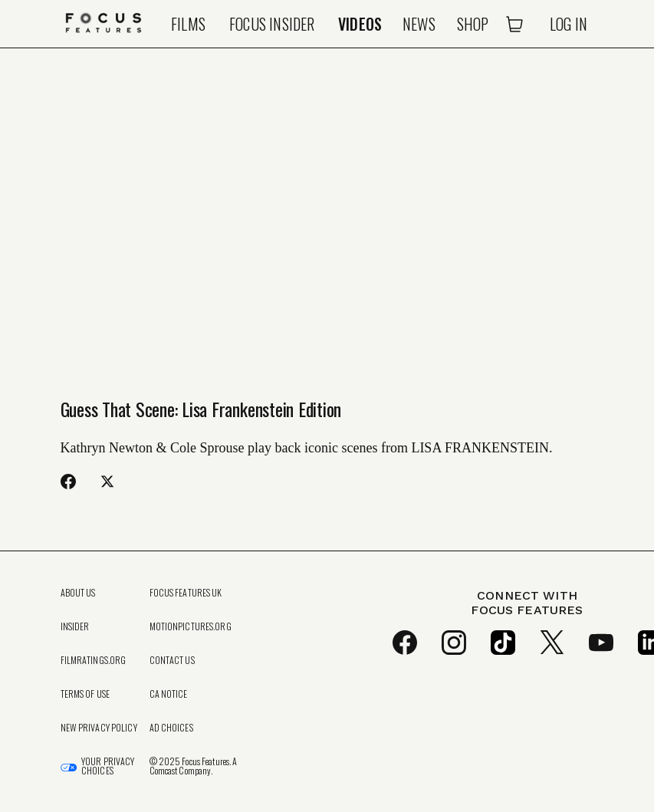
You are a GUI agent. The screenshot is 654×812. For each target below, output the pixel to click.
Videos (360, 24)
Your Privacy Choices (108, 766)
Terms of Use (85, 694)
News (419, 24)
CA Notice (169, 694)
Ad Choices (171, 728)
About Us (78, 593)
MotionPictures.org (191, 626)
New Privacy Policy (99, 728)
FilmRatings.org (94, 660)
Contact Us (172, 660)
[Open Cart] (514, 24)
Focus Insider (272, 24)
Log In (569, 24)
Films (188, 24)
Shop (473, 24)
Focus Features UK (186, 593)
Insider (75, 626)
